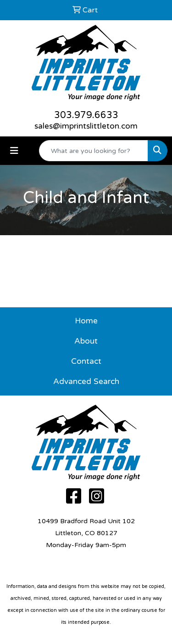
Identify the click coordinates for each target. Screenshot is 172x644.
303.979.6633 (86, 115)
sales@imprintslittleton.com (86, 126)
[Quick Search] (94, 151)
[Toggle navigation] (14, 151)
